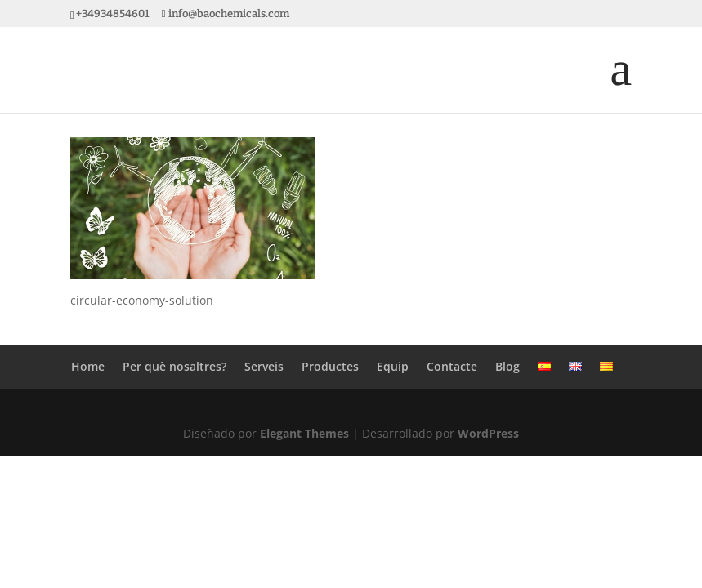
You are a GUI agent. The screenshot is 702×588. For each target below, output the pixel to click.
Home (88, 366)
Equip (393, 366)
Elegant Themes (304, 433)
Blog (507, 366)
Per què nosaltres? (174, 366)
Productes (330, 366)
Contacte (452, 366)
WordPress (488, 433)
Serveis (264, 366)
